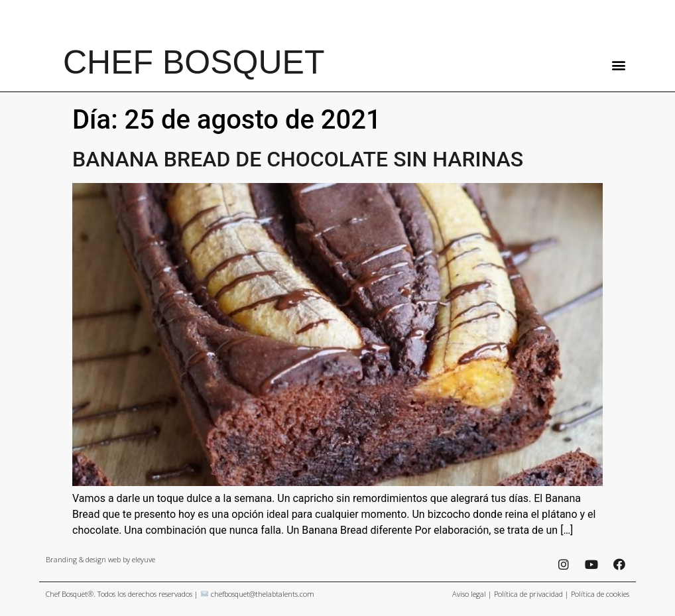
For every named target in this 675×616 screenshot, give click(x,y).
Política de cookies (600, 594)
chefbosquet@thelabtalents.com (263, 594)
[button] (618, 65)
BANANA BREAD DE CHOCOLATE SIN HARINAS (298, 159)
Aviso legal (469, 594)
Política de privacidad (528, 594)
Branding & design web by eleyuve (100, 559)
